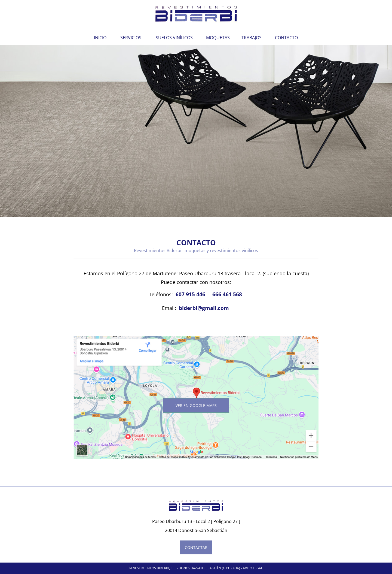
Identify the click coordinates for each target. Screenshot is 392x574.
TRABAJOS (252, 38)
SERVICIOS (131, 38)
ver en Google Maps (196, 405)
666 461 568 (227, 294)
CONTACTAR (196, 547)
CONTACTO (286, 38)
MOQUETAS (218, 38)
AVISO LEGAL (253, 568)
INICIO (100, 38)
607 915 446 (190, 294)
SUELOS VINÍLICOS (174, 38)
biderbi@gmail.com (204, 308)
